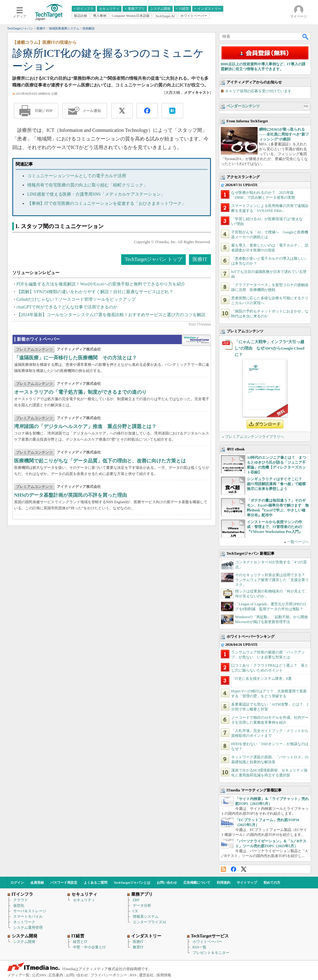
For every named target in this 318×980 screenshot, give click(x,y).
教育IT (138, 947)
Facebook (234, 869)
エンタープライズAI (149, 922)
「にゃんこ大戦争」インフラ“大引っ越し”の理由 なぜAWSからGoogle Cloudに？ (270, 348)
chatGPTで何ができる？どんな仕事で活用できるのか (67, 307)
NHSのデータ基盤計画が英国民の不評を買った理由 (71, 495)
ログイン (17, 882)
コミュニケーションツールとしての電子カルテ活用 (77, 176)
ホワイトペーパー (207, 942)
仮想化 (19, 905)
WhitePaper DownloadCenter (196, 340)
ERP (136, 900)
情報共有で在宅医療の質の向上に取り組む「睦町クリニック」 (87, 185)
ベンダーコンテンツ (243, 106)
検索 (306, 36)
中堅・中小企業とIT (89, 947)
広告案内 (56, 975)
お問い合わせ (167, 882)
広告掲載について (197, 882)
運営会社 (146, 975)
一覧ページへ (298, 542)
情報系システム (146, 917)
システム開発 (24, 942)
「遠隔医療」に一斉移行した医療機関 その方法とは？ (75, 358)
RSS (223, 869)
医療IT (200, 259)
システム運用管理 (28, 928)
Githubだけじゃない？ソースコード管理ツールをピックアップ (76, 299)
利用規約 (224, 882)
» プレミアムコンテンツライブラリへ (253, 437)
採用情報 (164, 975)
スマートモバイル (28, 917)
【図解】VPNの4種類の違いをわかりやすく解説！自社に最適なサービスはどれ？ (95, 292)
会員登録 (37, 882)
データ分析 (142, 905)
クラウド (21, 900)
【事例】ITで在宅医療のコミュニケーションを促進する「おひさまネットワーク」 (107, 203)
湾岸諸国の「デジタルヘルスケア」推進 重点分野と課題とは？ (85, 426)
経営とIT (80, 942)
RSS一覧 (199, 947)
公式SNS (39, 975)
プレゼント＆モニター (211, 953)
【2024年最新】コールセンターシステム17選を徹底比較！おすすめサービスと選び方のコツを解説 (111, 315)
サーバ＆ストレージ (30, 911)
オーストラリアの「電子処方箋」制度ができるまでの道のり (80, 392)
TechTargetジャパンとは (132, 882)
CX (135, 911)
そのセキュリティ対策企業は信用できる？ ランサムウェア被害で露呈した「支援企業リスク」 (272, 580)
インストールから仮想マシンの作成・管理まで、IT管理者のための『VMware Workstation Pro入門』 (275, 527)
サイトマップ (247, 882)
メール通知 (92, 111)
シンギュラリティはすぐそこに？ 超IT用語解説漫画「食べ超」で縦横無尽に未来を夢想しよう (276, 484)
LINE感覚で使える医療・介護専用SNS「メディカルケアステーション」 (96, 194)
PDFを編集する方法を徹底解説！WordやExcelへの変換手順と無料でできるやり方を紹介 (101, 284)
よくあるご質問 (96, 882)
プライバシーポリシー (109, 975)
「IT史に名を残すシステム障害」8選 (261, 679)
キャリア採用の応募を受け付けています (258, 91)
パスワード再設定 (64, 882)
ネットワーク (24, 922)
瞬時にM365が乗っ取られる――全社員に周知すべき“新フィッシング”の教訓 (284, 134)
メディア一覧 (18, 975)
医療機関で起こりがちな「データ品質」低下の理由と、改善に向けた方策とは (100, 461)
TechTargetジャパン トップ (153, 259)
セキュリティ (84, 900)
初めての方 (272, 882)
